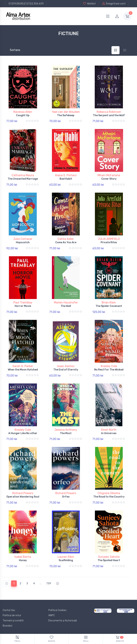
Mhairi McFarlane (109, 175)
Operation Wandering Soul (23, 497)
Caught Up (23, 115)
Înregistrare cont (114, 4)
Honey (23, 560)
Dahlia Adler (66, 239)
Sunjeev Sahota (109, 557)
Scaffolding (66, 560)
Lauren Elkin (66, 557)
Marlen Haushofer (66, 302)
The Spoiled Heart (109, 560)
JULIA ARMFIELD (109, 239)
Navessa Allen (23, 112)
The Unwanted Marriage (23, 179)
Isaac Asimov (66, 366)
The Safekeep (66, 115)
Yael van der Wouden (66, 112)
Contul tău (9, 610)
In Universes (109, 433)
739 (49, 583)
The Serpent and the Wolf (109, 115)
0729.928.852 (17, 4)
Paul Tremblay (23, 302)
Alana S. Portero (66, 175)
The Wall (66, 306)
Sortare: (12, 50)
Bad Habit (66, 179)
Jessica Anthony (66, 430)
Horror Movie (23, 306)
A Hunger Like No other (23, 433)
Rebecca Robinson (109, 112)
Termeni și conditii (13, 621)
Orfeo (66, 497)
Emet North (109, 430)
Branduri (7, 626)
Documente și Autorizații (63, 621)
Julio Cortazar (23, 239)
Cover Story (109, 179)
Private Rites (109, 242)
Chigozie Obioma (109, 493)
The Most (66, 433)
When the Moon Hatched (23, 370)
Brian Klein (109, 302)
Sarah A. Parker (23, 366)
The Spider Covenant (109, 306)
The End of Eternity (66, 370)
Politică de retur (12, 615)
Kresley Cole (109, 366)
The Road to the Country (109, 497)
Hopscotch (23, 242)
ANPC (52, 615)
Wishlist (89, 4)
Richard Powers (23, 493)
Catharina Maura (23, 175)
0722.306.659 (35, 4)
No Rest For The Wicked (109, 370)
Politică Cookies (57, 610)
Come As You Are (66, 242)
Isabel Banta (23, 557)
